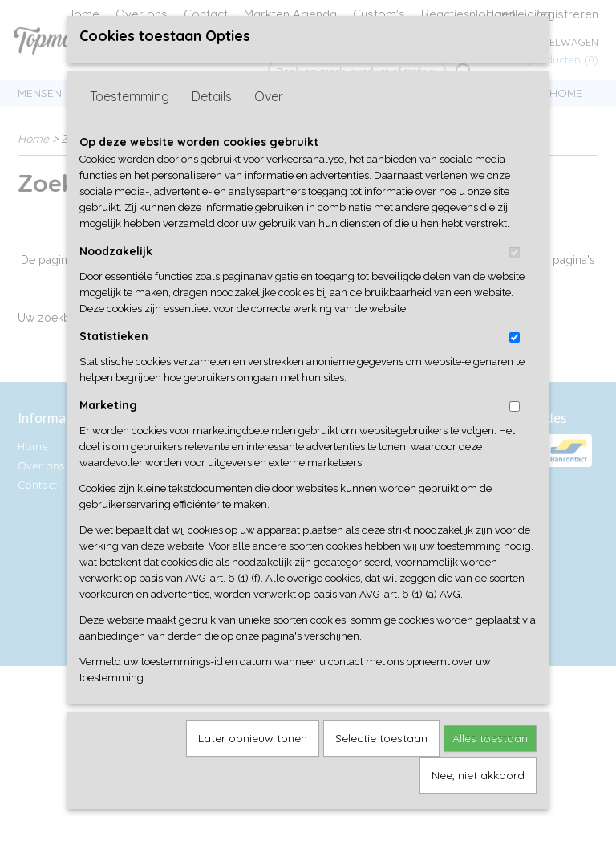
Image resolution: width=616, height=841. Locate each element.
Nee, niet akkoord (478, 802)
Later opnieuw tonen (253, 765)
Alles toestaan (490, 765)
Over (269, 123)
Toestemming (130, 123)
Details (212, 123)
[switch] (515, 279)
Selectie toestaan (381, 765)
